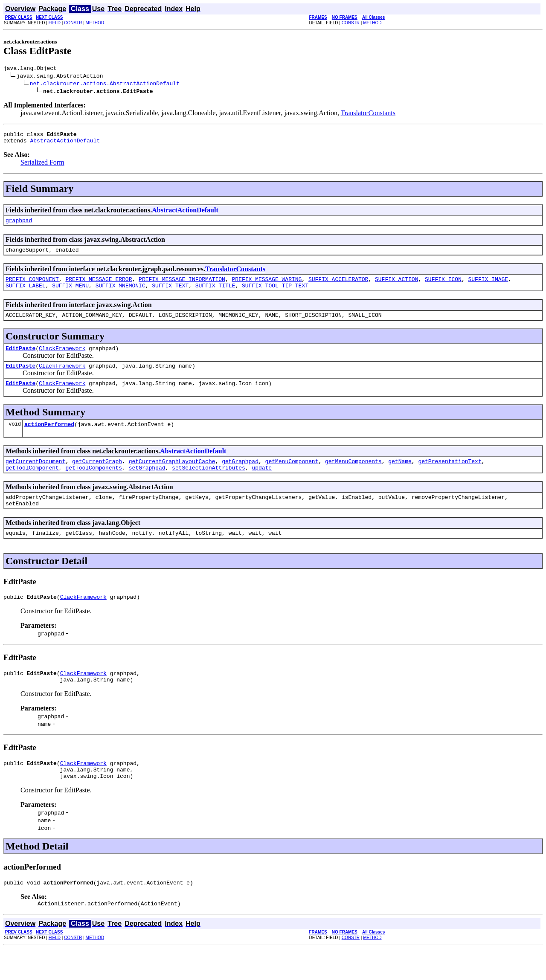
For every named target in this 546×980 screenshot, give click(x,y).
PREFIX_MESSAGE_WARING (267, 287)
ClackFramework (62, 360)
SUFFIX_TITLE (215, 294)
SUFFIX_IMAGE (488, 287)
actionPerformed (49, 439)
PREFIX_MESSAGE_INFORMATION (182, 287)
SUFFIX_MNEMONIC (121, 294)
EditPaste (20, 360)
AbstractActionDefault (65, 144)
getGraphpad (240, 478)
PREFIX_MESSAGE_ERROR (99, 287)
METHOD (95, 23)
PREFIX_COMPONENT (32, 287)
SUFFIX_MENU (70, 294)
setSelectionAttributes (209, 485)
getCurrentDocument (35, 478)
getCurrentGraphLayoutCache (172, 478)
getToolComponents (94, 485)
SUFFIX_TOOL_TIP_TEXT (275, 294)
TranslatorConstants (368, 114)
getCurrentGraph (97, 478)
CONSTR (73, 23)
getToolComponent (32, 485)
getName (400, 478)
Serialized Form (42, 166)
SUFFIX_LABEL (26, 294)
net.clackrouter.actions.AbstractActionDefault (105, 84)
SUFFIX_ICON (443, 287)
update (262, 485)
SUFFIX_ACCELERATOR (338, 287)
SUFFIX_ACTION (396, 287)
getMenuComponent (292, 478)
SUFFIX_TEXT (170, 294)
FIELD (55, 23)
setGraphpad (147, 485)
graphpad (19, 225)
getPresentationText (450, 478)
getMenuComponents (353, 478)
